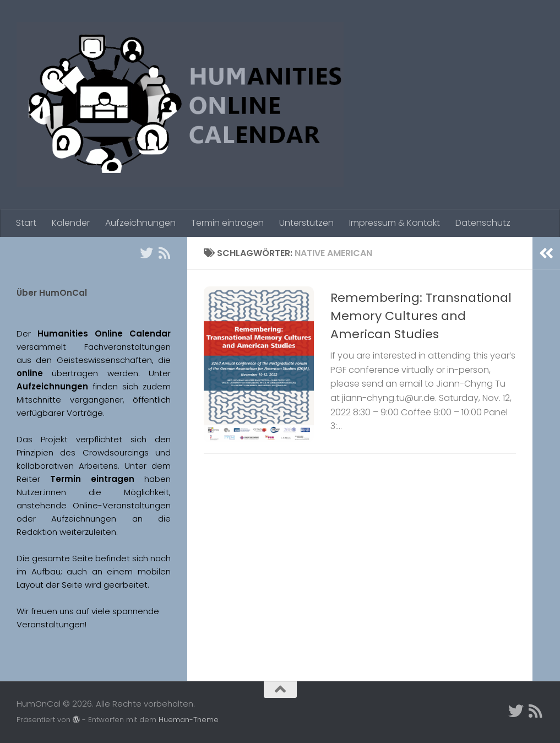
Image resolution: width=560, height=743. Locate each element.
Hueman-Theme (189, 720)
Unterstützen (306, 223)
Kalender (71, 223)
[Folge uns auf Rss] (164, 253)
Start (26, 223)
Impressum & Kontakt (395, 223)
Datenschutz (483, 223)
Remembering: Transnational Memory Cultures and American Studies (421, 316)
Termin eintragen (227, 223)
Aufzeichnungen (140, 223)
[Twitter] (146, 253)
